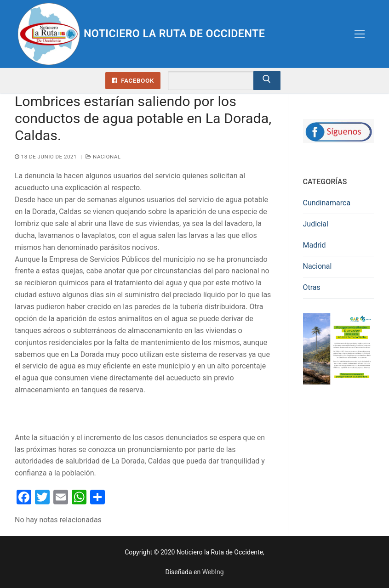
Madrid (315, 245)
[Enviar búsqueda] (267, 81)
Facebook (133, 80)
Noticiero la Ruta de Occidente (177, 34)
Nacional (103, 157)
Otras (312, 287)
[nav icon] (360, 34)
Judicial (316, 224)
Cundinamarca (327, 203)
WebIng (213, 572)
